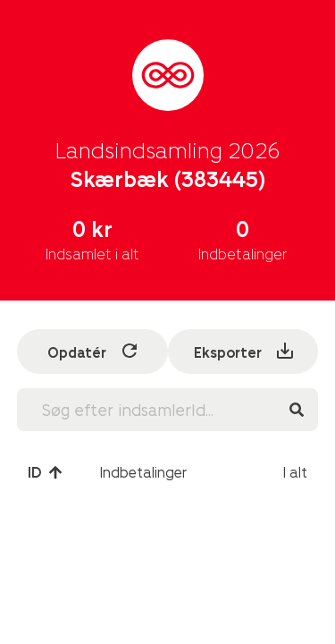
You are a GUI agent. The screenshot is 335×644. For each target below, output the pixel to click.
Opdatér (94, 351)
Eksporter (245, 351)
